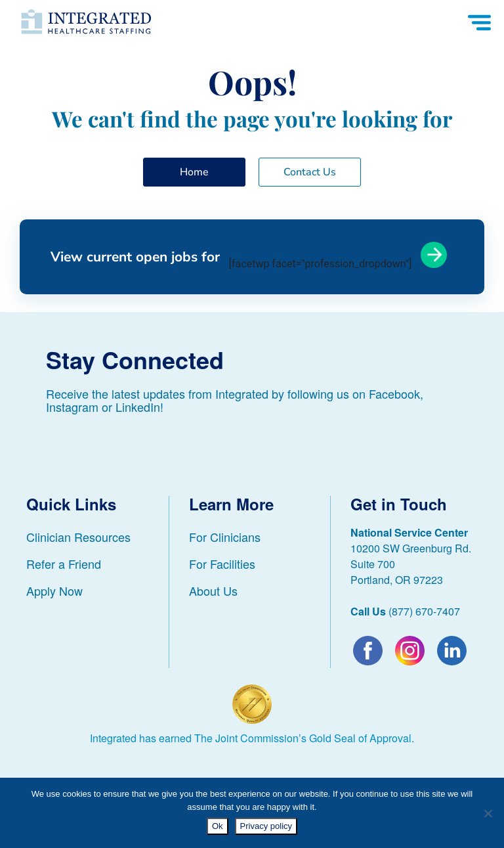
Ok (218, 826)
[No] (488, 813)
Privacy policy (266, 826)
